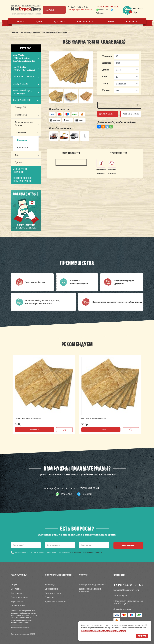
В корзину (34, 430)
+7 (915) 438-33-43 (89, 488)
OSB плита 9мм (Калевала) (94, 418)
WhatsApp (103, 10)
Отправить (128, 545)
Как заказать (17, 593)
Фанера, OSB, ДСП (26, 100)
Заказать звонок (108, 7)
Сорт (105, 77)
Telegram (100, 13)
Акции (20, 21)
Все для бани (26, 84)
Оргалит (19, 162)
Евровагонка (52, 589)
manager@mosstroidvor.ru (80, 9)
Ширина (107, 63)
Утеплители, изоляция (26, 171)
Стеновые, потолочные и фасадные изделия (26, 58)
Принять (142, 636)
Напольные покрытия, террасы (26, 68)
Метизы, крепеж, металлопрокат (26, 180)
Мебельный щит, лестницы (26, 92)
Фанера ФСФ (21, 115)
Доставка (60, 21)
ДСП (17, 155)
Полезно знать (18, 606)
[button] (52, 96)
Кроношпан (23, 147)
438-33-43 (78, 7)
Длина (106, 70)
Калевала (22, 140)
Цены (39, 21)
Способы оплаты (19, 597)
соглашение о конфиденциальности (86, 552)
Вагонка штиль (53, 593)
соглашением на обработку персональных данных (104, 630)
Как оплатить (85, 21)
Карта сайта (17, 602)
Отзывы (109, 21)
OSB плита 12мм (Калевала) (28, 418)
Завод (105, 83)
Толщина (107, 56)
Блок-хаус (50, 584)
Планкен (50, 597)
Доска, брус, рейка (26, 77)
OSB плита (20, 133)
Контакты (132, 21)
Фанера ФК (20, 107)
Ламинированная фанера (24, 124)
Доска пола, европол (56, 602)
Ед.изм (106, 90)
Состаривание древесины (93, 584)
